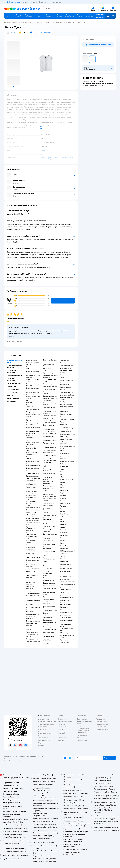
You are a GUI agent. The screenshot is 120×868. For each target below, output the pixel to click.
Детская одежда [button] (13, 389)
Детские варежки (66, 595)
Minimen (63, 525)
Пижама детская (66, 576)
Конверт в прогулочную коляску (33, 507)
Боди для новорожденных (31, 484)
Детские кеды (65, 456)
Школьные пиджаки (32, 468)
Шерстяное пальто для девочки (50, 466)
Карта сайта (42, 745)
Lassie (62, 474)
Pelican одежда (65, 503)
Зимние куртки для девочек (49, 426)
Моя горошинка (31, 545)
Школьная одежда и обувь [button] (14, 361)
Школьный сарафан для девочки (32, 454)
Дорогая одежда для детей (49, 574)
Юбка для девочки (32, 639)
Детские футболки (49, 551)
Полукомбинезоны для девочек (49, 461)
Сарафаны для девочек (33, 409)
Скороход (64, 425)
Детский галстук (66, 618)
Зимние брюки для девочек (49, 474)
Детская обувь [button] (12, 392)
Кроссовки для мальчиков (48, 483)
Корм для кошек (102, 722)
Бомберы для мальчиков (30, 604)
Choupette (64, 477)
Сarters (63, 511)
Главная (7, 22)
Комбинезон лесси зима (49, 565)
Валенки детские (66, 387)
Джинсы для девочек (50, 434)
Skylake (28, 440)
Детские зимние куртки (48, 600)
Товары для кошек (102, 719)
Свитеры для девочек (50, 396)
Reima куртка (47, 568)
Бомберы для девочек (50, 447)
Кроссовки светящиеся (47, 640)
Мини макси (64, 535)
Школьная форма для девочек (33, 364)
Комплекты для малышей (31, 554)
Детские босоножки (67, 419)
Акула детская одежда (67, 461)
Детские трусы (65, 587)
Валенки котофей (66, 414)
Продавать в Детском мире (47, 722)
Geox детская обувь (67, 380)
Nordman (46, 643)
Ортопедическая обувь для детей (48, 633)
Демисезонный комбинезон (48, 519)
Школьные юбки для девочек (32, 389)
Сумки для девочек (66, 640)
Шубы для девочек (49, 389)
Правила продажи (44, 727)
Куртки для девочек (49, 458)
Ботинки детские (66, 439)
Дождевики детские (50, 586)
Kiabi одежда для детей (68, 551)
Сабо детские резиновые (65, 443)
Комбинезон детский (50, 515)
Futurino (63, 501)
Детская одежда (43, 22)
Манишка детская (66, 633)
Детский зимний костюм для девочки (50, 430)
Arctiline (63, 554)
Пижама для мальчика (33, 600)
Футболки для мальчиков (30, 572)
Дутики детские (66, 432)
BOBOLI (63, 559)
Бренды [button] (10, 395)
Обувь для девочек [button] (14, 384)
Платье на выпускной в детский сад (33, 479)
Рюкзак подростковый (68, 598)
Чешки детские (65, 360)
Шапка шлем (64, 607)
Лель (62, 517)
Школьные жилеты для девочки (33, 458)
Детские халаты (65, 579)
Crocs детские (65, 363)
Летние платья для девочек (49, 444)
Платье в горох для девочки (49, 470)
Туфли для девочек (49, 486)
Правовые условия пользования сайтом (32, 757)
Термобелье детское (50, 597)
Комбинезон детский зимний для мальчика (33, 594)
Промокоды (42, 729)
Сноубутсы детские (49, 630)
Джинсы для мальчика (33, 621)
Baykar (62, 543)
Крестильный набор (32, 510)
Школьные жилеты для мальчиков (33, 428)
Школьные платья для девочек (33, 397)
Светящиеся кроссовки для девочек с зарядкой (49, 494)
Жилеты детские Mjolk (76, 22)
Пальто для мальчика (32, 598)
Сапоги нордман (48, 637)
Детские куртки (48, 529)
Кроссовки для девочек (48, 489)
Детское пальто (48, 604)
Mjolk (62, 522)
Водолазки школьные (33, 466)
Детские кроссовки (67, 365)
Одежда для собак (102, 729)
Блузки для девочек (49, 455)
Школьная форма (31, 360)
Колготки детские (66, 569)
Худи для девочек (49, 453)
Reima (62, 472)
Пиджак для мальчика (50, 611)
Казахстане (23, 761)
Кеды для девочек (49, 503)
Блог (79, 738)
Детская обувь (48, 627)
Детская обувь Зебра (67, 395)
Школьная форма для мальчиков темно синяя (33, 448)
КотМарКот (64, 562)
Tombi (62, 422)
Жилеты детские (59, 22)
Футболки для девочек (50, 373)
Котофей (63, 459)
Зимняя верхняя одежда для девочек (49, 419)
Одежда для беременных (47, 509)
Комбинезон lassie (49, 544)
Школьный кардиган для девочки (32, 437)
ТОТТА (63, 556)
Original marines (66, 493)
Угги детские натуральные (64, 384)
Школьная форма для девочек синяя (33, 393)
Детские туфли (48, 506)
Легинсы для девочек (50, 387)
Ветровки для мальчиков (30, 565)
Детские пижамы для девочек (50, 393)
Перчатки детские (66, 612)
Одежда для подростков (47, 548)
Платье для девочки (32, 632)
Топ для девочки (66, 590)
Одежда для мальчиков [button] (11, 372)
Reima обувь (64, 411)
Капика (63, 482)
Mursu (62, 451)
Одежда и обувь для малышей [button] (14, 366)
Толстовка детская (49, 578)
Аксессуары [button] (11, 401)
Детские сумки (65, 615)
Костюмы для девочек (50, 450)
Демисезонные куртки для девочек (50, 400)
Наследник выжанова (67, 480)
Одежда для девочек (49, 384)
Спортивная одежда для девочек (49, 412)
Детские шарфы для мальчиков (67, 621)
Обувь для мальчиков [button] (11, 380)
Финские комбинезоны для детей (49, 560)
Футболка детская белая (49, 607)
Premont (63, 530)
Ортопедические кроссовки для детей (67, 405)
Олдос (62, 469)
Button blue (64, 490)
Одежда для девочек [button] (14, 376)
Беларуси (31, 761)
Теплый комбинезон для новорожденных (32, 519)
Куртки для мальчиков (33, 558)
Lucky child (64, 546)
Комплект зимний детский (49, 593)
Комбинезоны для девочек (49, 408)
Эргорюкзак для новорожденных (31, 496)
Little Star (63, 540)
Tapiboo (63, 375)
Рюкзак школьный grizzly (32, 368)
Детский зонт (65, 643)
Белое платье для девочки (49, 437)
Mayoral (63, 485)
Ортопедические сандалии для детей (67, 428)
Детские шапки (65, 600)
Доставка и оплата (44, 719)
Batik (62, 519)
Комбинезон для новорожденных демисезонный (31, 549)
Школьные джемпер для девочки (32, 443)
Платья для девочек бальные (49, 365)
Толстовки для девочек (33, 642)
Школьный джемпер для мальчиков (32, 462)
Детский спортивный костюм (50, 535)
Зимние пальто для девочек (32, 636)
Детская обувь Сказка (67, 392)
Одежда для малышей (33, 476)
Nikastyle (63, 498)
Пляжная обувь (65, 453)
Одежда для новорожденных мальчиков (31, 529)
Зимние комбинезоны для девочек (50, 361)
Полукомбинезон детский (49, 555)
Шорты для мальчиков (33, 607)
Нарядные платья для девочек (32, 629)
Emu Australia (65, 538)
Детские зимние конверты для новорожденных (31, 514)
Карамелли (64, 533)
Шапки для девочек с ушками (67, 636)
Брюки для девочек (49, 441)
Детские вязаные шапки (66, 625)
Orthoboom (64, 390)
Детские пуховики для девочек (50, 404)
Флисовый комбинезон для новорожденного (31, 535)
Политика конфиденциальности (45, 733)
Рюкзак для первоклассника (66, 604)
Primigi (63, 402)
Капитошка (64, 548)
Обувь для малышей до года (33, 524)
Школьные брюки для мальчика (33, 376)
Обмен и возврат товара (46, 724)
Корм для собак (101, 727)
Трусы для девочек (66, 574)
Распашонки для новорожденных (31, 488)
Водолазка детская (49, 583)
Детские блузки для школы (32, 380)
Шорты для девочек (49, 423)
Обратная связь (43, 743)
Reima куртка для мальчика (31, 624)
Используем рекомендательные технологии (19, 759)
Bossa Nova (64, 514)
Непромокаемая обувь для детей (68, 447)
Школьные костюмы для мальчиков (32, 432)
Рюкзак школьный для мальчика (33, 385)
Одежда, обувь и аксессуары (23, 22)
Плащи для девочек (49, 571)
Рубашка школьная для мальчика (33, 402)
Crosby (63, 527)
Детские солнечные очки (67, 630)
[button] (110, 16)
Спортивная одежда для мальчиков (32, 561)
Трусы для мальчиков (67, 582)
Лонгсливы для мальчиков (31, 618)
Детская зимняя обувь (67, 434)
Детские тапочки (66, 368)
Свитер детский (48, 620)
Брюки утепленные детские (49, 624)
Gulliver (63, 464)
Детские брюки (48, 617)
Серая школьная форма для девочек (33, 406)
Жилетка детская (48, 580)
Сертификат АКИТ (44, 740)
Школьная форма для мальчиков (33, 372)
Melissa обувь (65, 437)
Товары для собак (102, 724)
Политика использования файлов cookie (47, 737)
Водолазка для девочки (48, 478)
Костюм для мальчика (33, 580)
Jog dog (63, 378)
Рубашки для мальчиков (30, 587)
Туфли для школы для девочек (32, 420)
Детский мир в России (12, 761)
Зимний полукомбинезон (49, 614)
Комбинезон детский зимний (50, 523)
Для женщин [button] (12, 387)
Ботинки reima (65, 417)
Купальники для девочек (65, 565)
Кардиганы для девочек (48, 369)
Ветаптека (100, 732)
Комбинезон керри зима (49, 589)
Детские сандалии (66, 409)
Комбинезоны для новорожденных (32, 492)
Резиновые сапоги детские (66, 372)
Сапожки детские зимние (66, 398)
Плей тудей (64, 466)
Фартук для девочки (32, 412)
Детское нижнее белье (68, 584)
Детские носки (65, 571)
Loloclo (63, 509)
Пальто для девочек (49, 416)
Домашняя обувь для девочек (50, 500)
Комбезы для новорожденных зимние (31, 501)
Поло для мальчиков (32, 591)
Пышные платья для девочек (49, 380)
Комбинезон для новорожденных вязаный (31, 540)
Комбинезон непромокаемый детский (48, 540)
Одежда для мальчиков (33, 614)
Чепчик (63, 592)
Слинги (45, 513)
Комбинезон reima (49, 526)
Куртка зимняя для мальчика (32, 576)
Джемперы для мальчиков (31, 611)
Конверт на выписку (32, 473)
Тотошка (63, 506)
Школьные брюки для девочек (33, 415)
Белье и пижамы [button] (13, 398)
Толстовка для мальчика (30, 583)
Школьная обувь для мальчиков (32, 424)
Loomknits (64, 496)
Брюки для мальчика (32, 569)
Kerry (62, 488)
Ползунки (46, 532)
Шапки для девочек (67, 610)
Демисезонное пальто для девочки (50, 376)
